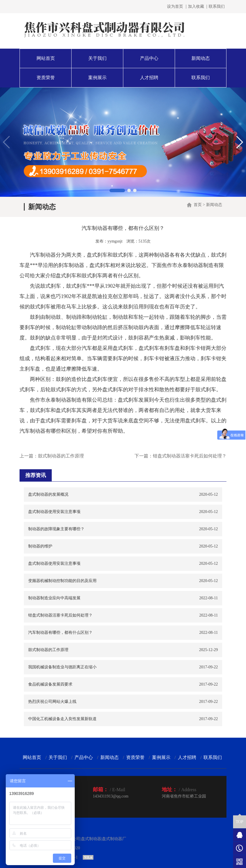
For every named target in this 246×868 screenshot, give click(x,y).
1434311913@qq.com (111, 796)
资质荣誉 (46, 78)
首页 (198, 205)
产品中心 (149, 58)
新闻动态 (201, 58)
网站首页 (46, 58)
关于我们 (97, 58)
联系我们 (217, 7)
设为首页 (175, 7)
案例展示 (97, 78)
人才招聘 (149, 78)
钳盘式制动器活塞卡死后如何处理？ (190, 456)
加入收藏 (196, 7)
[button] (117, 190)
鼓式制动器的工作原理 (61, 456)
